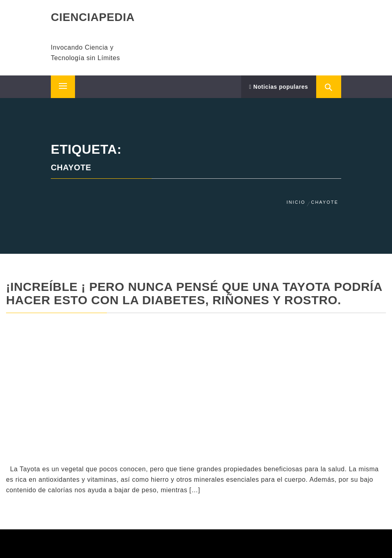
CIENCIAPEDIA (93, 17)
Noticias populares (279, 87)
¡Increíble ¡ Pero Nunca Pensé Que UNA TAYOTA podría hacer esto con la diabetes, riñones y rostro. (194, 293)
